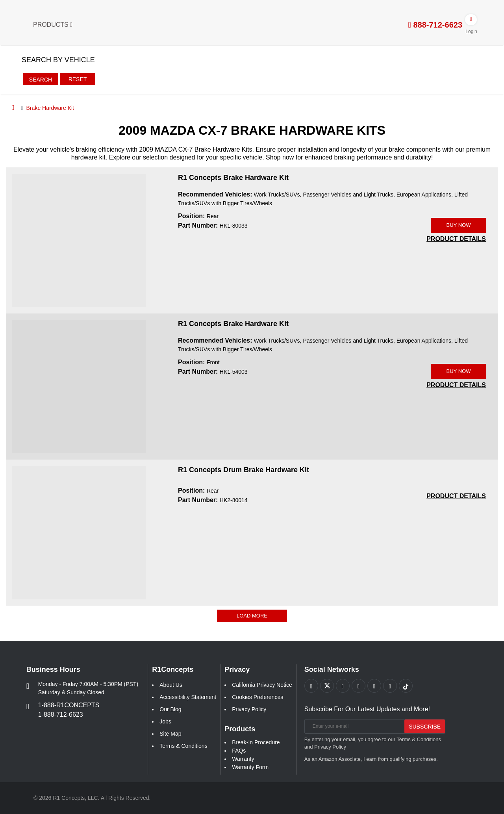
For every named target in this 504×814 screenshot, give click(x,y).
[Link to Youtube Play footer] (343, 686)
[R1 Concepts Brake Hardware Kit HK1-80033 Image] (79, 240)
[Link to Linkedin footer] (390, 686)
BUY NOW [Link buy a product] (459, 225)
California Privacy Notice (262, 685)
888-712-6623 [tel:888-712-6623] (435, 25)
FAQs (239, 751)
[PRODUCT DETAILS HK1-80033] (456, 239)
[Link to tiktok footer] (406, 686)
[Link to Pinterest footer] (359, 686)
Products (53, 25)
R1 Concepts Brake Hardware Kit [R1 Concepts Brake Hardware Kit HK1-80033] (233, 178)
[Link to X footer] (327, 686)
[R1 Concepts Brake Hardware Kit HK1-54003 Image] (79, 386)
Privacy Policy (249, 709)
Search (41, 80)
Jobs (165, 721)
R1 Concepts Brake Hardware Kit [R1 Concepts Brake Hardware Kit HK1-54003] (233, 324)
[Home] (13, 108)
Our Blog (170, 709)
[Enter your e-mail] (354, 726)
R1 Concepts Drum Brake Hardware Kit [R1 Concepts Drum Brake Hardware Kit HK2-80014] (244, 470)
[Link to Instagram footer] (374, 686)
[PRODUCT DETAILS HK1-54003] (456, 385)
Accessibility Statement (188, 697)
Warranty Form (250, 767)
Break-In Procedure (256, 742)
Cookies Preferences (258, 697)
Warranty (243, 759)
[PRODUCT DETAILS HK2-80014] (456, 496)
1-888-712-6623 (61, 715)
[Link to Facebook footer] (311, 686)
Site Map (170, 734)
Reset (78, 79)
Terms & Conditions (183, 746)
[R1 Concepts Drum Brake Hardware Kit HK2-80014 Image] (79, 532)
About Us (171, 685)
